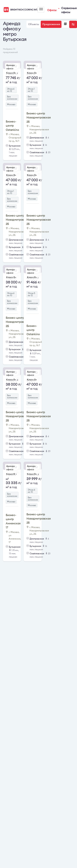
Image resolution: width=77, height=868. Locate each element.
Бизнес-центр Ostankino (12, 126)
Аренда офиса (11, 67)
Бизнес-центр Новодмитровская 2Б (39, 118)
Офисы (52, 10)
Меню (41, 9)
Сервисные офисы (69, 10)
